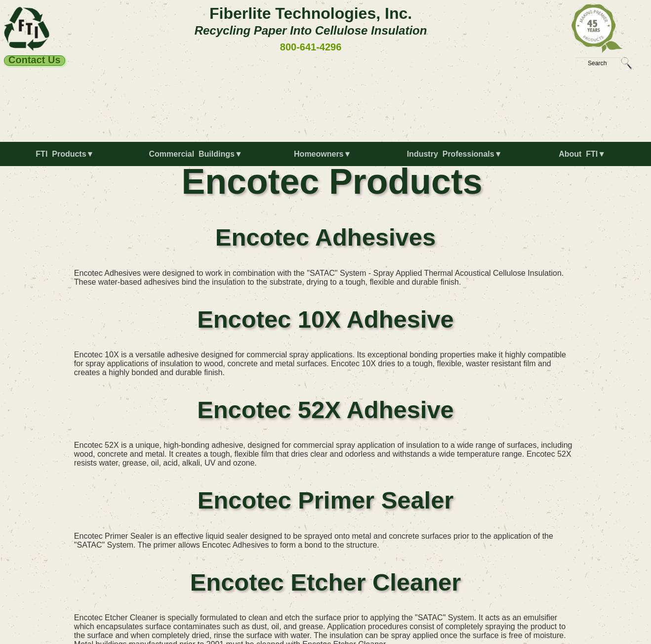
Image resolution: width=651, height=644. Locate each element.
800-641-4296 (311, 47)
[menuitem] (67, 158)
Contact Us (35, 60)
